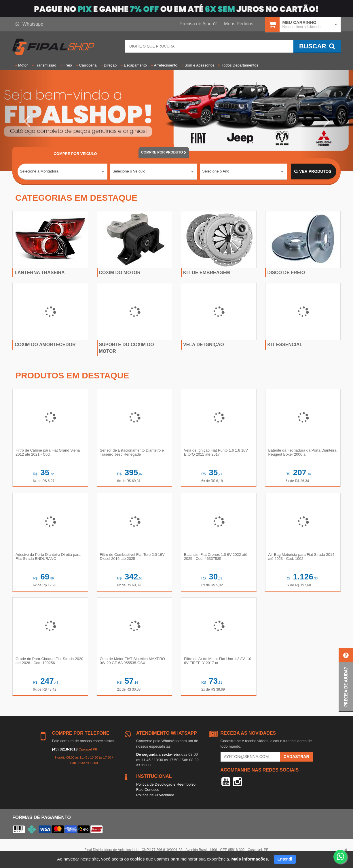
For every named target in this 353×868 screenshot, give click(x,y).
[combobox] (62, 172)
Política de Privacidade (155, 795)
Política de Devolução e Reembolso (166, 784)
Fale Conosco (148, 790)
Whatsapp (29, 24)
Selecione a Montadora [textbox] (39, 171)
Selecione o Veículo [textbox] (129, 171)
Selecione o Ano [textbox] (216, 171)
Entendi (285, 859)
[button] (26, 121)
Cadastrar (296, 757)
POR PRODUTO (164, 152)
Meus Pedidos (239, 24)
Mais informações (249, 859)
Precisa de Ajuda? (198, 24)
